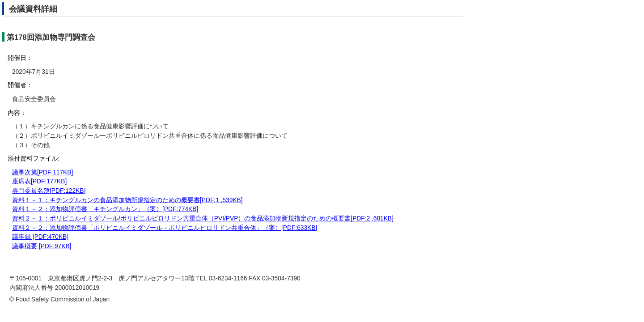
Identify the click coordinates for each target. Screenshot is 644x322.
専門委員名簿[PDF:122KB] (49, 191)
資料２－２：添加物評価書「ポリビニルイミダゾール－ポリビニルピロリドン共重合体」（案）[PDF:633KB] (165, 228)
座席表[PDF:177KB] (39, 181)
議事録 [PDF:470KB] (40, 237)
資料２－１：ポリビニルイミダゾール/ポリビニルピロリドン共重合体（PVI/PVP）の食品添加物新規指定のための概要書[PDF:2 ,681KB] (203, 218)
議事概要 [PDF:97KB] (42, 246)
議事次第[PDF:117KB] (42, 172)
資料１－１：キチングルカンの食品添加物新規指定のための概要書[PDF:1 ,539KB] (127, 200)
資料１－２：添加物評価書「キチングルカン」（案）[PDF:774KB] (105, 209)
